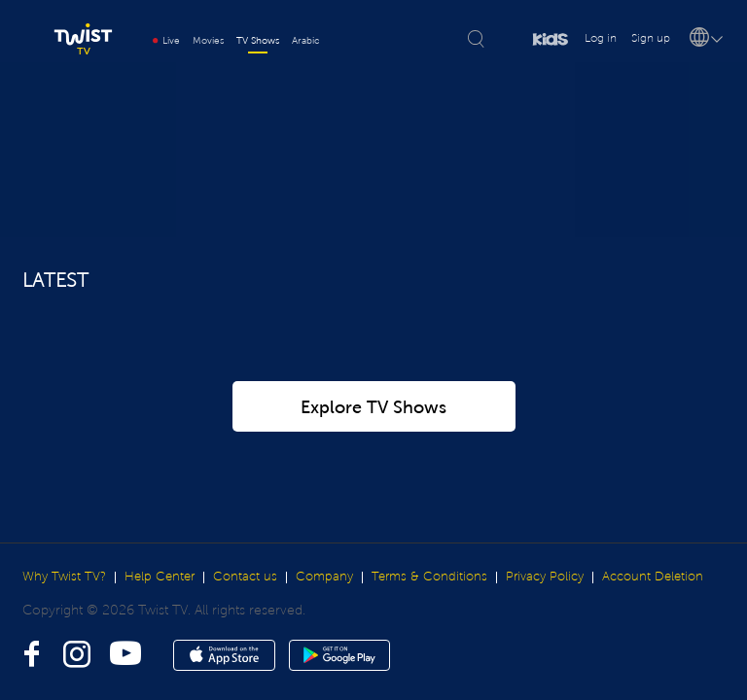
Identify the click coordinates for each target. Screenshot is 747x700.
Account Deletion (653, 577)
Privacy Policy (545, 577)
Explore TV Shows (373, 407)
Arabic (305, 40)
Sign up (651, 38)
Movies (208, 40)
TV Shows (258, 40)
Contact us (245, 577)
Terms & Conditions (429, 577)
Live (166, 40)
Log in (601, 38)
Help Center (160, 577)
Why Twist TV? (64, 577)
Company (324, 577)
